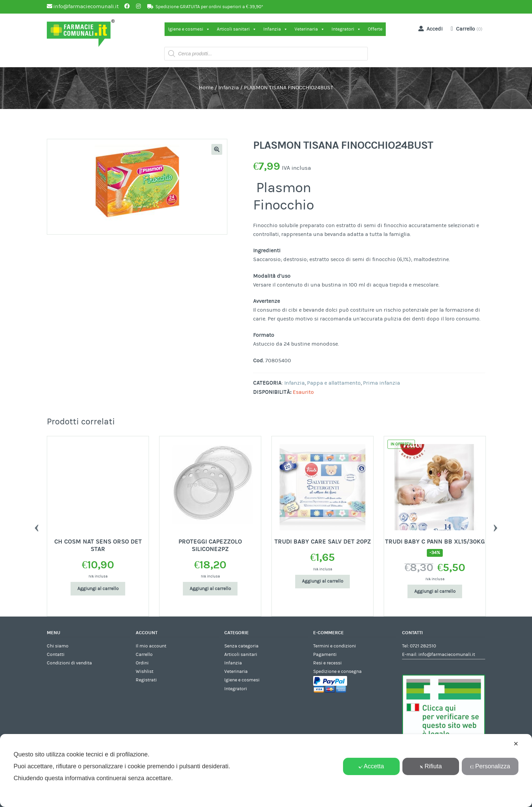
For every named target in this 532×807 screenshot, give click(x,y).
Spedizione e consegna (337, 672)
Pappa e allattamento (334, 383)
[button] (217, 149)
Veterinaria (310, 29)
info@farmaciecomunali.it (447, 655)
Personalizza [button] (490, 766)
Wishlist (145, 672)
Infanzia (275, 29)
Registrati (146, 680)
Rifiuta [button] (431, 766)
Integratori (346, 29)
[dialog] (266, 771)
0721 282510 (423, 646)
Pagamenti (325, 655)
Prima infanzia (382, 383)
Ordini (142, 663)
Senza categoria (241, 646)
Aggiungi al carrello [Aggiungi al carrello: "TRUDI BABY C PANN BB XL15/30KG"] (435, 591)
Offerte (375, 29)
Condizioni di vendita (69, 663)
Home (206, 88)
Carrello (144, 655)
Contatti (56, 655)
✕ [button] (516, 744)
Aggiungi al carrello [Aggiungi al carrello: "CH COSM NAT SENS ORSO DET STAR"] (98, 589)
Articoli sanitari (237, 29)
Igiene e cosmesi (189, 29)
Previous (37, 526)
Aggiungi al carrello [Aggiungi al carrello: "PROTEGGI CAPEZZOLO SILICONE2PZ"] (210, 589)
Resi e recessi (327, 663)
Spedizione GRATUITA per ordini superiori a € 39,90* (209, 7)
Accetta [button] (371, 766)
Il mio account (151, 646)
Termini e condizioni (335, 646)
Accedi (429, 29)
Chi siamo (58, 646)
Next (495, 526)
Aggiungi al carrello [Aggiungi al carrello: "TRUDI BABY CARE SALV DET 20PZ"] (323, 581)
